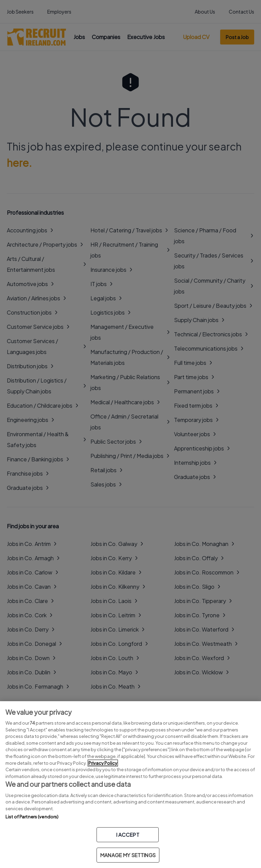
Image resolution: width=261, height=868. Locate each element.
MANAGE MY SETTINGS (128, 855)
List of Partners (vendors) (32, 817)
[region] (130, 785)
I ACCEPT (128, 835)
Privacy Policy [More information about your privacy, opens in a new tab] (103, 763)
